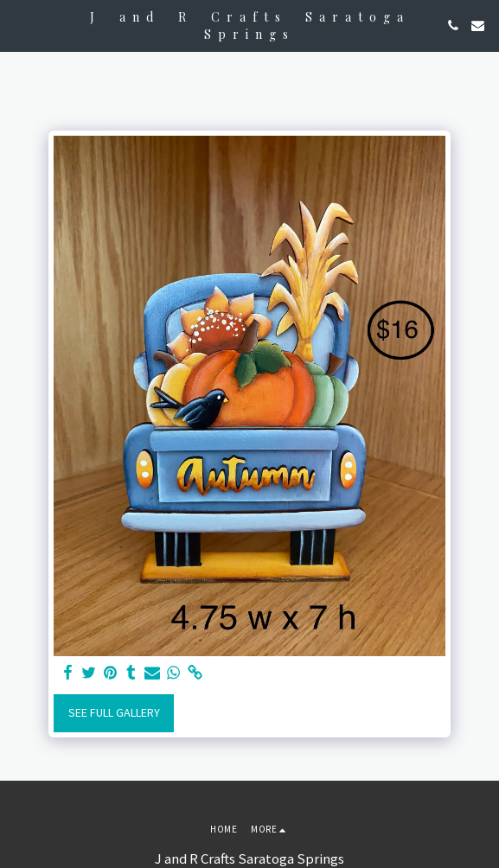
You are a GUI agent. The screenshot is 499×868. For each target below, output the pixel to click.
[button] (19, 25)
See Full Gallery (114, 712)
